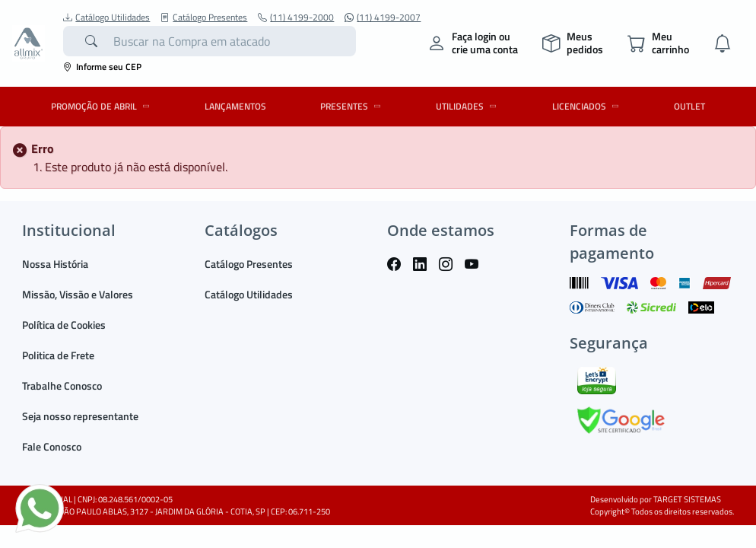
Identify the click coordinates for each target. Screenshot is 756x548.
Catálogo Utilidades (106, 18)
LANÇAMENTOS (235, 106)
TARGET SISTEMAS (687, 499)
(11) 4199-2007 (383, 18)
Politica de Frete (58, 355)
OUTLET (689, 106)
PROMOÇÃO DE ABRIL (103, 106)
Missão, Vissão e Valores (78, 294)
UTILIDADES (469, 106)
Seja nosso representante (80, 416)
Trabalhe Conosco (62, 386)
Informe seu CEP (102, 67)
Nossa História (55, 264)
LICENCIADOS (588, 106)
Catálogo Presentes (204, 18)
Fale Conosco (52, 446)
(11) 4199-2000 (296, 18)
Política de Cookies (64, 325)
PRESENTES (353, 106)
